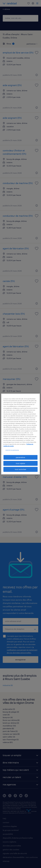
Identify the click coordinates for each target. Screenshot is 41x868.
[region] (20, 434)
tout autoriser (21, 469)
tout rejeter (20, 463)
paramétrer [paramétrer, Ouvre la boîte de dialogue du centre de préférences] (20, 457)
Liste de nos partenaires (12, 450)
